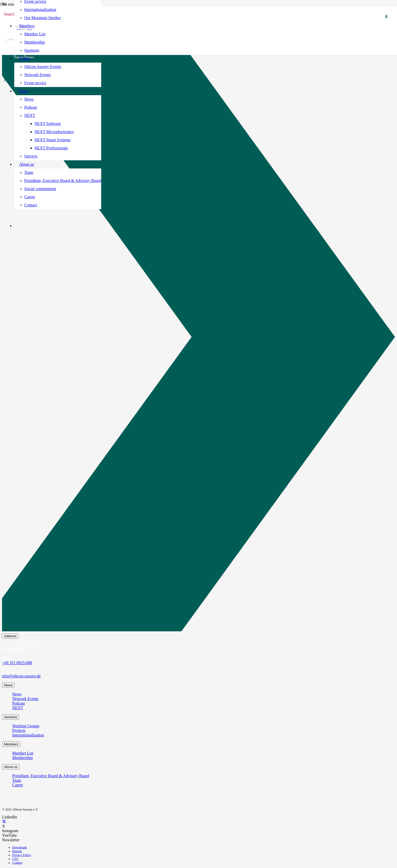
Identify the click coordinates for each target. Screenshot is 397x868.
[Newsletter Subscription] (198, 338)
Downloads (20, 847)
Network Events (25, 699)
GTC (16, 859)
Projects (19, 730)
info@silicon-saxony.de (21, 676)
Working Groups (26, 726)
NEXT (18, 708)
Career (18, 785)
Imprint (17, 851)
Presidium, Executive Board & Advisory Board (51, 776)
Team (17, 780)
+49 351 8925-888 (17, 663)
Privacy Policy (22, 855)
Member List (23, 753)
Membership (23, 758)
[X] (4, 822)
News (17, 694)
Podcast (19, 703)
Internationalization (28, 735)
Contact (17, 863)
